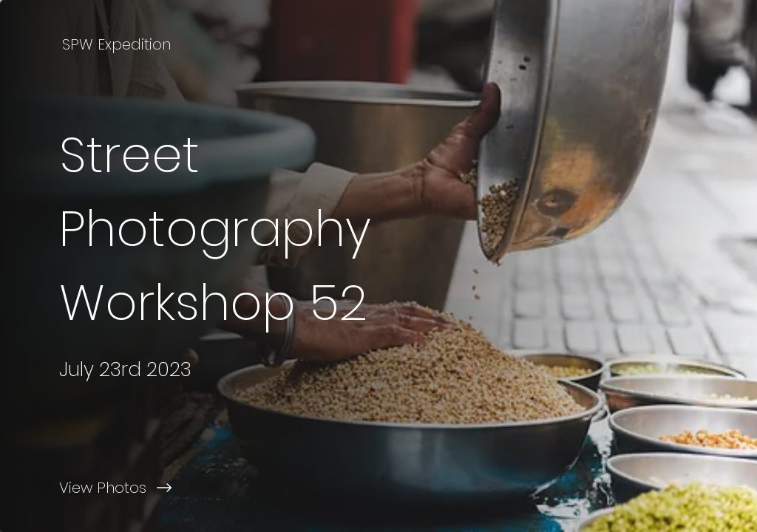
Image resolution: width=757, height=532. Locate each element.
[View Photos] (189, 488)
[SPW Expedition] (118, 44)
